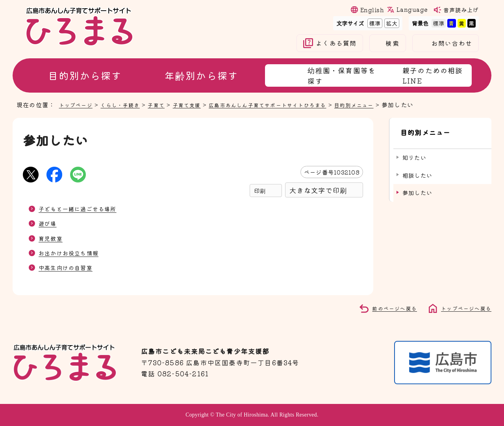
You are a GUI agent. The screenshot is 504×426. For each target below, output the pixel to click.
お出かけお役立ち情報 (72, 253)
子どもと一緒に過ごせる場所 (83, 208)
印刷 (260, 191)
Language (412, 9)
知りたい (414, 150)
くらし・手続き (127, 104)
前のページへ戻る (386, 308)
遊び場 (49, 223)
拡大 (391, 23)
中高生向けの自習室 (69, 267)
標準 (374, 23)
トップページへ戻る (463, 308)
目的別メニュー (390, 104)
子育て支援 (201, 104)
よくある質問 (336, 43)
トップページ (78, 104)
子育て (168, 104)
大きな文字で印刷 (318, 190)
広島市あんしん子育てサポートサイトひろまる (292, 104)
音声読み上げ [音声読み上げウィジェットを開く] (461, 10)
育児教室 (52, 238)
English (372, 10)
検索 (392, 43)
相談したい (417, 168)
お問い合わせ (452, 43)
